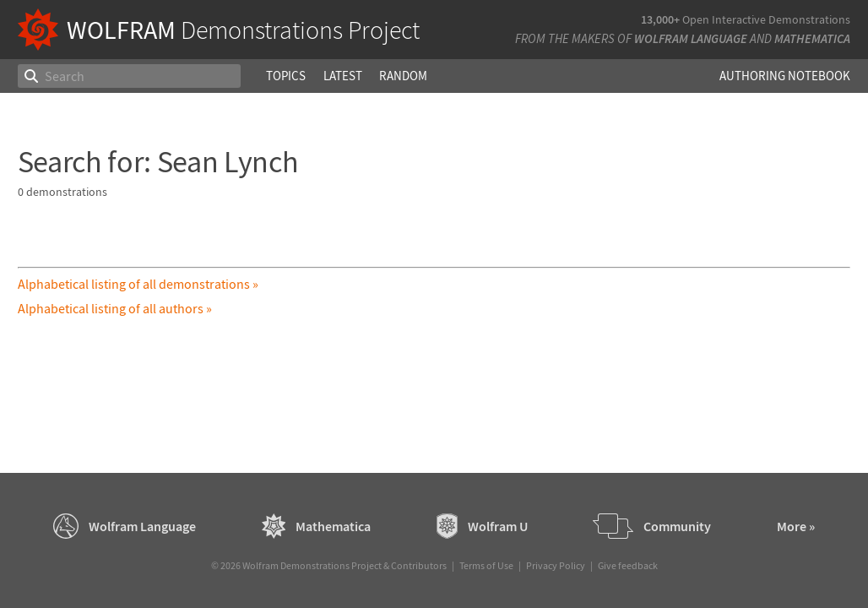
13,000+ (660, 19)
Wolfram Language (691, 38)
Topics (286, 76)
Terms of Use (486, 565)
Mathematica (812, 38)
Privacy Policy (556, 565)
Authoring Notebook (785, 76)
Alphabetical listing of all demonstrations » (138, 284)
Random (403, 76)
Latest (343, 76)
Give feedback (628, 565)
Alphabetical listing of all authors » (115, 308)
